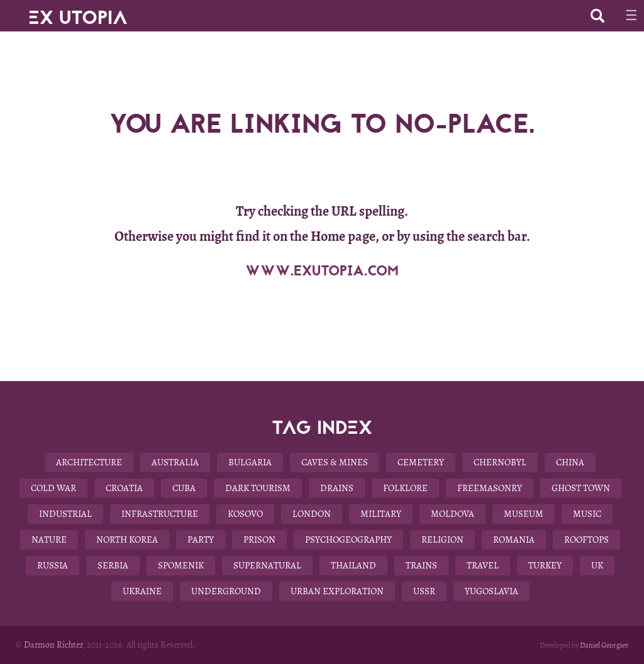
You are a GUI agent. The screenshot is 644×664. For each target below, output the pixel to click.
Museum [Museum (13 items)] (524, 514)
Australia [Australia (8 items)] (175, 462)
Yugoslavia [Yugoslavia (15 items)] (491, 591)
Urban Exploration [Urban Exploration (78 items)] (337, 591)
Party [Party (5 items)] (201, 539)
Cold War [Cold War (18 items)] (53, 488)
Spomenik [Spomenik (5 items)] (181, 565)
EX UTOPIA (78, 13)
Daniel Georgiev (604, 645)
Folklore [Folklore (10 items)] (405, 488)
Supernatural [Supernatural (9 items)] (267, 565)
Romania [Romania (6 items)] (514, 539)
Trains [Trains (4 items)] (421, 565)
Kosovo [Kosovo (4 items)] (245, 514)
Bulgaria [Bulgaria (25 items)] (250, 462)
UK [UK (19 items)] (597, 565)
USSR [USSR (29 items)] (424, 591)
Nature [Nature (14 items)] (49, 539)
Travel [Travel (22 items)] (483, 565)
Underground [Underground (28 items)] (226, 591)
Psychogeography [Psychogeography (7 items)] (348, 539)
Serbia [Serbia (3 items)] (113, 565)
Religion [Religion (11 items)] (442, 539)
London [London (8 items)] (312, 514)
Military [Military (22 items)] (381, 514)
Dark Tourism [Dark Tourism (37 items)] (258, 488)
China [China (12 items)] (570, 462)
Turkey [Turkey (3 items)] (545, 565)
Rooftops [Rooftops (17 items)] (586, 539)
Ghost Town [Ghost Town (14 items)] (581, 488)
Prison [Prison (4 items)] (259, 539)
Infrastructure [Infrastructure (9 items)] (160, 514)
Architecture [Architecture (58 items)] (89, 462)
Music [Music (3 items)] (587, 514)
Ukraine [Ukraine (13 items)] (142, 591)
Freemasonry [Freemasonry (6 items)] (490, 488)
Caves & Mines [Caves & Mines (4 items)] (335, 462)
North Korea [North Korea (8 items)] (127, 539)
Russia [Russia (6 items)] (53, 565)
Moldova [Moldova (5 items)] (452, 514)
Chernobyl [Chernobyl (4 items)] (500, 462)
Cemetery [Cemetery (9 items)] (421, 462)
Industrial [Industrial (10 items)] (65, 514)
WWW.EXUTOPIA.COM (322, 271)
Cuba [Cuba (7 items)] (184, 488)
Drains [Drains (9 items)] (337, 488)
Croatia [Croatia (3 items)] (124, 488)
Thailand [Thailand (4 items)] (353, 565)
